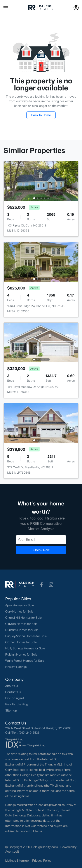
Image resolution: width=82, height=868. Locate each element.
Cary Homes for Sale (19, 611)
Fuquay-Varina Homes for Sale (26, 636)
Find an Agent (15, 698)
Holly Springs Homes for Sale (25, 648)
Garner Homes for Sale (21, 642)
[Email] (41, 539)
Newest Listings (16, 667)
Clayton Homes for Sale (21, 624)
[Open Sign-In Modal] (76, 8)
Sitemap (11, 710)
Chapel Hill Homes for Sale (23, 618)
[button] (6, 8)
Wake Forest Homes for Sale (25, 661)
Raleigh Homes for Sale (21, 654)
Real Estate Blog (17, 704)
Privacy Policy (42, 860)
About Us (12, 686)
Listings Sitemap (17, 860)
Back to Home (41, 115)
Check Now (41, 550)
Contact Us (13, 692)
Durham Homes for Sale (22, 630)
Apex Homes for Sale (19, 605)
